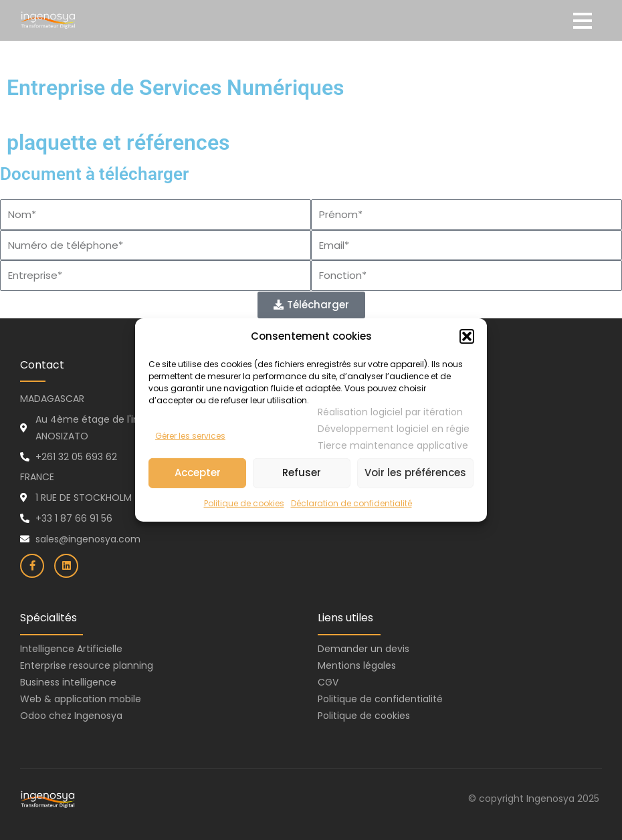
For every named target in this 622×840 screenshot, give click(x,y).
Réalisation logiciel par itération (390, 412)
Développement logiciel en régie (394, 429)
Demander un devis (364, 649)
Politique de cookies (244, 503)
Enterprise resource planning (87, 665)
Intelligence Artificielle (71, 649)
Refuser (302, 472)
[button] (467, 337)
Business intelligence (68, 682)
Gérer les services (190, 436)
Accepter (198, 472)
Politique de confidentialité (380, 699)
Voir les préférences (415, 472)
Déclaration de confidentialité (351, 503)
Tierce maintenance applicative (393, 445)
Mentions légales (357, 665)
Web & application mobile (81, 699)
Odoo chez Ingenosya (71, 716)
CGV (328, 682)
